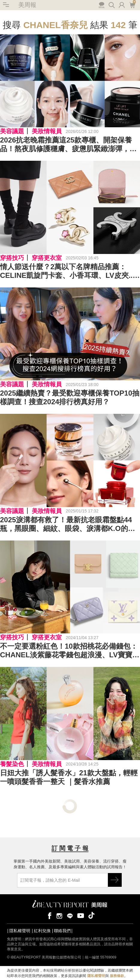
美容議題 (12, 131)
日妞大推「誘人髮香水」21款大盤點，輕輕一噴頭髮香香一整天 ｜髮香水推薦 (69, 777)
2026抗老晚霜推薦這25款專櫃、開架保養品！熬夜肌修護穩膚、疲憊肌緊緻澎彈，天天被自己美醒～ (68, 145)
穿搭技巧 (12, 258)
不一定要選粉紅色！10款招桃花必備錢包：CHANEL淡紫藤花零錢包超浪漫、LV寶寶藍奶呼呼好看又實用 (70, 651)
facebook (49, 915)
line (70, 915)
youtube (81, 915)
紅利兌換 (42, 931)
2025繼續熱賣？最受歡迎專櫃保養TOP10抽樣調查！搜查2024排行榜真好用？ (70, 397)
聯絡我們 (62, 931)
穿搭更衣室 (47, 258)
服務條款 (117, 976)
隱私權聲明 (20, 931)
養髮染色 (12, 764)
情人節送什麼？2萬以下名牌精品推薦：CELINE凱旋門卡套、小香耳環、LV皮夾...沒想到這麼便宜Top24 (67, 271)
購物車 (132, 4)
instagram (59, 915)
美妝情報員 (47, 131)
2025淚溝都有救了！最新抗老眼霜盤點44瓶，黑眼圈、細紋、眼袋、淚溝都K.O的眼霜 (68, 524)
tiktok (91, 915)
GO (115, 880)
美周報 (27, 5)
